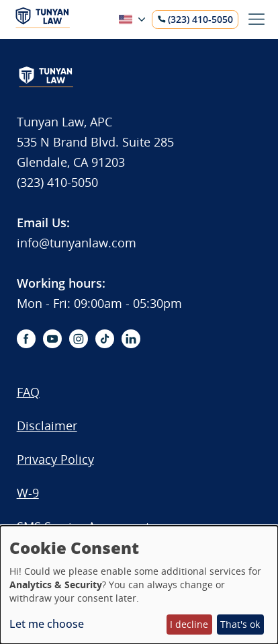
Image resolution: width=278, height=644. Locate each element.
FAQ (28, 392)
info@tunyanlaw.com (77, 243)
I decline (189, 624)
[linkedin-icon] (131, 339)
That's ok (240, 624)
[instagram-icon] (79, 339)
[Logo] (43, 25)
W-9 (28, 493)
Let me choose (47, 624)
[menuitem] (83, 399)
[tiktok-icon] (105, 339)
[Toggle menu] (257, 19)
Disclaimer (47, 426)
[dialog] (139, 585)
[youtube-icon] (52, 339)
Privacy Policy (55, 459)
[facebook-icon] (26, 339)
